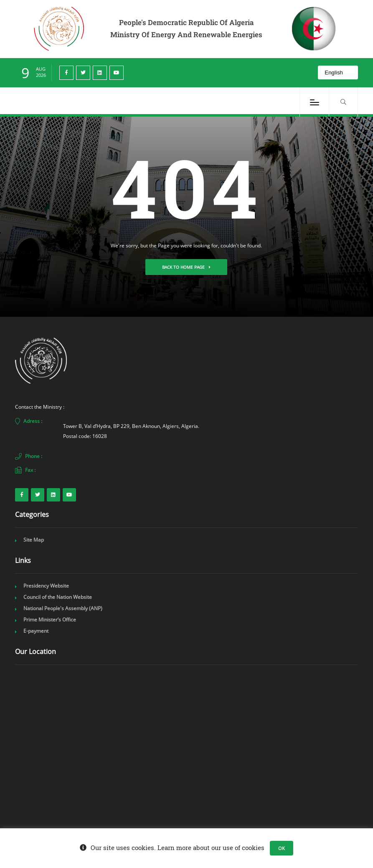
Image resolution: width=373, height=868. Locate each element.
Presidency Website (46, 586)
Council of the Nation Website (58, 597)
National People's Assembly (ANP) (63, 608)
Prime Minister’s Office (50, 620)
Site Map (34, 540)
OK (282, 848)
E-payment (36, 631)
